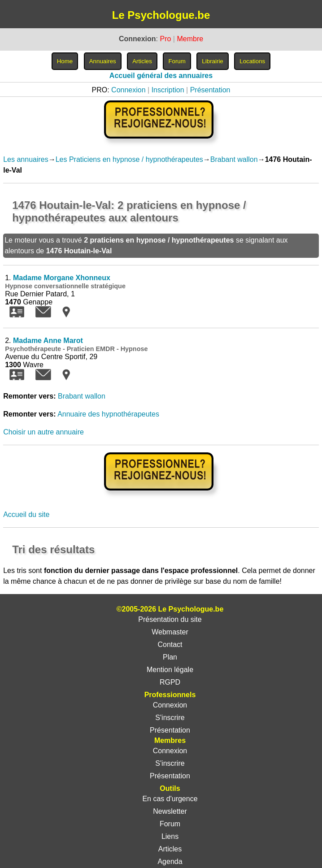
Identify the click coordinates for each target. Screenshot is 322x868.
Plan (170, 657)
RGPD (170, 682)
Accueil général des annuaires (161, 76)
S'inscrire (170, 718)
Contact (170, 644)
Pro (165, 39)
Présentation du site (170, 619)
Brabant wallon (234, 159)
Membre (190, 39)
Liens (170, 836)
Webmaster (170, 632)
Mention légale (170, 670)
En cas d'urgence (170, 799)
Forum (170, 824)
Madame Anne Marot (48, 341)
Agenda (170, 861)
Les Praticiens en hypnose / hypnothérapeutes (129, 159)
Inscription (168, 90)
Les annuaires (26, 159)
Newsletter (170, 811)
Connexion (128, 90)
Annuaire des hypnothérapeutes (108, 414)
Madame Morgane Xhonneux (62, 278)
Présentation (210, 90)
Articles (170, 849)
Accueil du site (26, 514)
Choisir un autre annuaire (44, 432)
